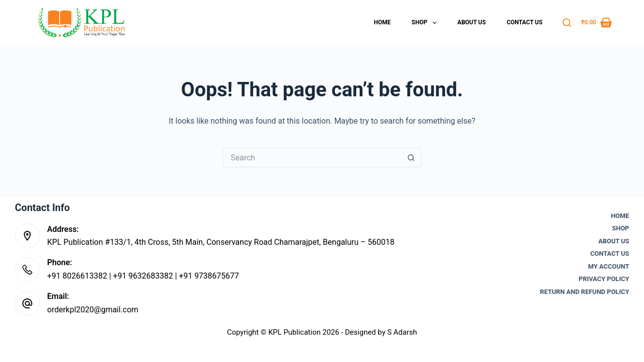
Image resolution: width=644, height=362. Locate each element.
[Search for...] (312, 157)
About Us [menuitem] (472, 22)
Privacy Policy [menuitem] (604, 279)
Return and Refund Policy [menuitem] (584, 292)
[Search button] (411, 157)
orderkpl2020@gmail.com (93, 310)
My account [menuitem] (609, 266)
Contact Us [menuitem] (524, 22)
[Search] (567, 23)
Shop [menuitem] (426, 23)
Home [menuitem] (383, 22)
